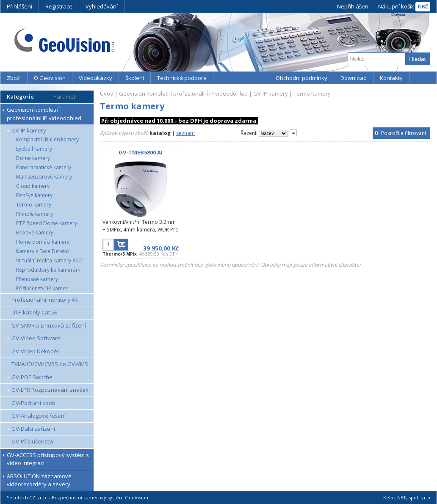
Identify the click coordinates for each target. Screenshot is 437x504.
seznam (185, 133)
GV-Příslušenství (32, 441)
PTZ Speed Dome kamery (47, 223)
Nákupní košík (396, 6)
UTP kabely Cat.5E (34, 312)
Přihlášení (19, 6)
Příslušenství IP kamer (42, 288)
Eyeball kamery (34, 149)
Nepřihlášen (353, 6)
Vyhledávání (102, 6)
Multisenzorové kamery (44, 177)
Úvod (107, 94)
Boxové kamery (35, 233)
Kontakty (391, 78)
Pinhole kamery (35, 214)
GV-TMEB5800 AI (141, 152)
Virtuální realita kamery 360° (50, 260)
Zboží (14, 78)
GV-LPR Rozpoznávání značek (50, 390)
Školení (135, 78)
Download (354, 78)
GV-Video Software (36, 338)
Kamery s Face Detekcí (43, 251)
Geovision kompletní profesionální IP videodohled (44, 114)
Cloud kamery (33, 186)
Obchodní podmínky (301, 78)
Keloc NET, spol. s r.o (407, 497)
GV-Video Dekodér (35, 351)
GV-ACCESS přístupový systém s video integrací (48, 459)
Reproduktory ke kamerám (48, 270)
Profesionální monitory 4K (45, 300)
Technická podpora (182, 78)
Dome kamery (33, 158)
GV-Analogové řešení (39, 416)
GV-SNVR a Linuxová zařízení (49, 325)
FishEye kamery (34, 195)
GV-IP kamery (29, 130)
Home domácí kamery (43, 242)
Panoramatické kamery (44, 167)
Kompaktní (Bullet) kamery (47, 139)
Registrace (59, 6)
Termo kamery (34, 205)
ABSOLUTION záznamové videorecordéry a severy (39, 480)
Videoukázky (95, 78)
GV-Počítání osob (33, 403)
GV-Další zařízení (33, 429)
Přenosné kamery (37, 279)
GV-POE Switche (32, 377)
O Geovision (50, 78)
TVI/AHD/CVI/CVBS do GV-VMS (50, 364)
